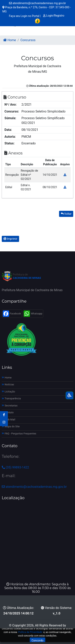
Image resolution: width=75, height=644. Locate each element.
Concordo (37, 640)
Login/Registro (54, 16)
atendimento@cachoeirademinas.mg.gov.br (37, 3)
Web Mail (8, 420)
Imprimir (10, 239)
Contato (8, 412)
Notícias (8, 384)
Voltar (66, 214)
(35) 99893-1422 (15, 467)
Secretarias (10, 406)
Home (10, 40)
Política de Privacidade (30, 632)
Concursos (28, 40)
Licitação (8, 392)
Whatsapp (33, 314)
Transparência (11, 398)
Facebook (12, 314)
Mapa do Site (11, 426)
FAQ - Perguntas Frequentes (19, 434)
